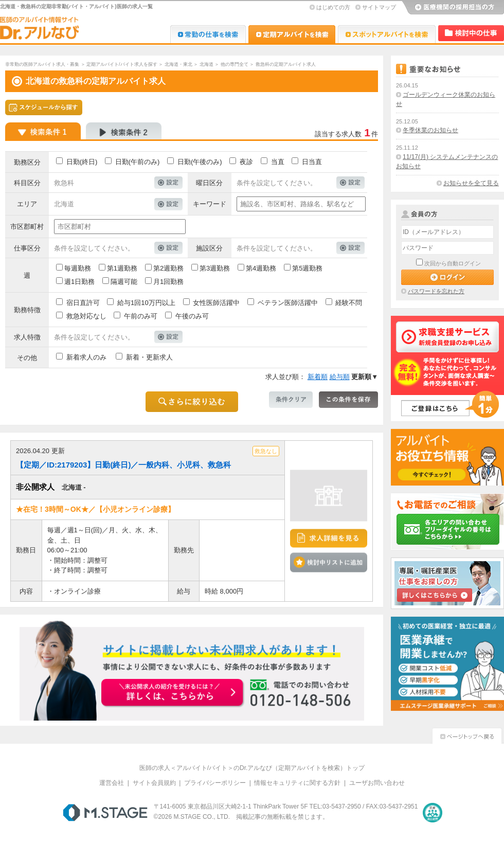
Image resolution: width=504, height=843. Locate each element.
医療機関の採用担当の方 (453, 8)
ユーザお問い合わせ (377, 783)
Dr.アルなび (292, 34)
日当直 (312, 162)
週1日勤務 (79, 282)
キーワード (210, 204)
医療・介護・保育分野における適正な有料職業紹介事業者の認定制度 (433, 813)
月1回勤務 (168, 282)
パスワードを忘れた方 (436, 291)
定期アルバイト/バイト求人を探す (122, 64)
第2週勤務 (168, 268)
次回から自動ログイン (453, 263)
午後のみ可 (192, 316)
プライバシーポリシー (215, 783)
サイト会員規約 (154, 783)
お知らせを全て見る (471, 183)
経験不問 (349, 303)
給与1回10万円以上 (146, 303)
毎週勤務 (78, 268)
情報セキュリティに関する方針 (297, 783)
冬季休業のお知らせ (430, 130)
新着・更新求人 (149, 357)
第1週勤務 (122, 268)
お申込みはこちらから (173, 693)
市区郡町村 (27, 227)
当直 (278, 162)
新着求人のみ (86, 357)
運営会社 (112, 783)
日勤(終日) (82, 162)
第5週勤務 (307, 268)
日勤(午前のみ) (138, 162)
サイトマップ (379, 7)
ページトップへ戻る (467, 735)
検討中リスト (471, 33)
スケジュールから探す (44, 107)
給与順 (340, 377)
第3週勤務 (215, 268)
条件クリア (291, 400)
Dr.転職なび (208, 34)
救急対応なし (86, 316)
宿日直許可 (83, 303)
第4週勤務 (261, 268)
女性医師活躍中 (216, 303)
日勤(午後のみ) (200, 162)
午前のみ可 (141, 316)
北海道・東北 (178, 64)
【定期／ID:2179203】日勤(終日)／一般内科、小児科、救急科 (123, 465)
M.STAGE (105, 813)
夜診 (246, 162)
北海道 (206, 64)
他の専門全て (235, 64)
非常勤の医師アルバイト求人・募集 (42, 64)
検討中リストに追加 (329, 563)
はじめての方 (333, 7)
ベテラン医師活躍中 (288, 303)
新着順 (318, 377)
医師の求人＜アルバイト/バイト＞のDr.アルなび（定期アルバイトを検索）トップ (252, 768)
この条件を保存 (348, 400)
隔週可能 (124, 282)
